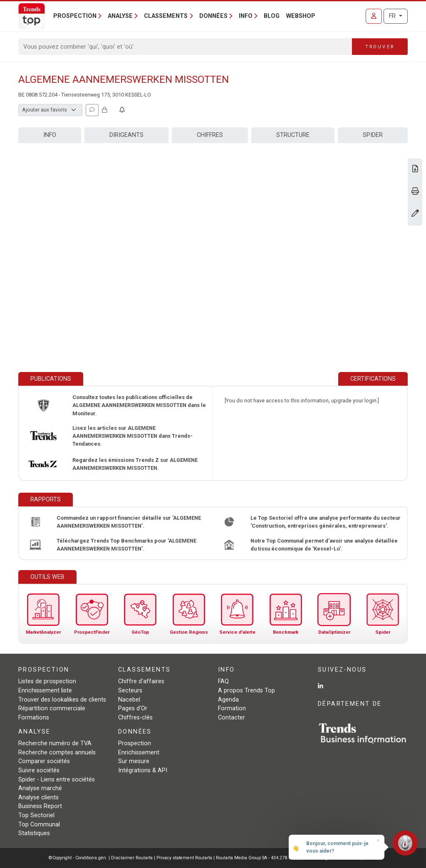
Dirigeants (126, 135)
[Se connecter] (374, 16)
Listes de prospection (47, 681)
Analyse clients (38, 797)
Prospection (135, 743)
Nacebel (129, 700)
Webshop (301, 16)
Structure (293, 135)
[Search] (185, 47)
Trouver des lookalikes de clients (62, 700)
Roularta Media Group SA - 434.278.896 (256, 858)
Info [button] (246, 16)
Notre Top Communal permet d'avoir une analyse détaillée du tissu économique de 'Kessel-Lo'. (324, 545)
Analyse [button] (120, 16)
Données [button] (213, 16)
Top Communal (39, 825)
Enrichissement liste (45, 691)
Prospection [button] (75, 16)
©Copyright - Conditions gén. (78, 858)
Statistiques (34, 833)
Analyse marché (40, 788)
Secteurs (130, 691)
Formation (232, 708)
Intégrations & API (143, 770)
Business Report (40, 806)
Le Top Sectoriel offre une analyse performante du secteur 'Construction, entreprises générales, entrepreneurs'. (326, 522)
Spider (373, 135)
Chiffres (210, 135)
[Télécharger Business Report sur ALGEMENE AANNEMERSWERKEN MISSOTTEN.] (415, 170)
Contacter (232, 718)
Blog (272, 16)
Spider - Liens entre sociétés (57, 780)
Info (50, 135)
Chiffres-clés (135, 718)
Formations (34, 718)
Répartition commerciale (52, 708)
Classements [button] (166, 16)
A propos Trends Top (246, 691)
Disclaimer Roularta (132, 858)
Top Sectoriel (36, 815)
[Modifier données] (415, 214)
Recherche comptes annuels (57, 753)
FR (393, 16)
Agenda (228, 700)
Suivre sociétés (39, 770)
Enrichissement (139, 753)
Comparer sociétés (44, 761)
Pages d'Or (133, 708)
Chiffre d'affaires (141, 681)
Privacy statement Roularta (184, 858)
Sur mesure (134, 761)
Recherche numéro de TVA (55, 743)
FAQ (223, 681)
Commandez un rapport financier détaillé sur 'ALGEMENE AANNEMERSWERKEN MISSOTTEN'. (129, 522)
